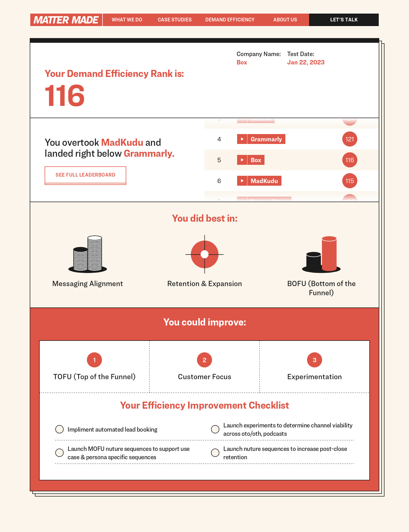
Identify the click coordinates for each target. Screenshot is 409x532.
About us (285, 20)
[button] (127, 20)
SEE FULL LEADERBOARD (85, 175)
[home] (66, 20)
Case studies (175, 20)
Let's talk (344, 20)
